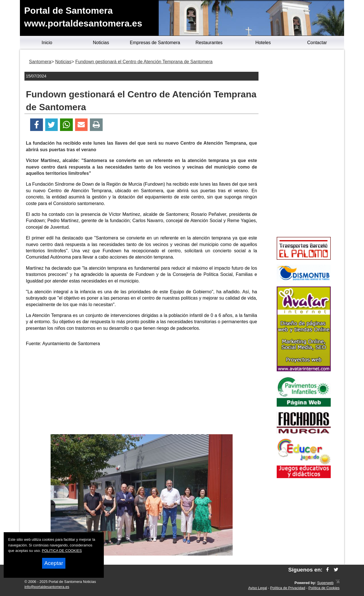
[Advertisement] (142, 392)
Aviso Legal (258, 588)
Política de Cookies (324, 588)
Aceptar (54, 563)
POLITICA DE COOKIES (62, 551)
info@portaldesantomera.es (47, 587)
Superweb (325, 583)
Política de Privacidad (288, 588)
